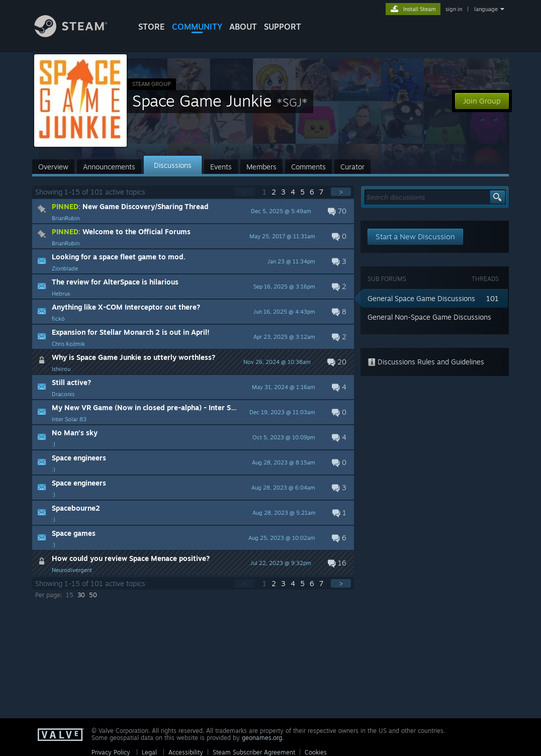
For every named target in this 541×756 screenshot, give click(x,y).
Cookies (316, 752)
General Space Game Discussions (421, 298)
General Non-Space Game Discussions (429, 317)
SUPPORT (283, 27)
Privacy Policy (111, 752)
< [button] (245, 192)
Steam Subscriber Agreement (254, 752)
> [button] (341, 192)
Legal (149, 752)
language (486, 9)
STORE (152, 27)
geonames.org (262, 738)
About (243, 27)
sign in (454, 9)
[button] (193, 211)
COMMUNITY (197, 27)
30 (81, 595)
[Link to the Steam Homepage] (78, 34)
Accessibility (186, 752)
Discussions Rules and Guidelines (426, 362)
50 (93, 595)
